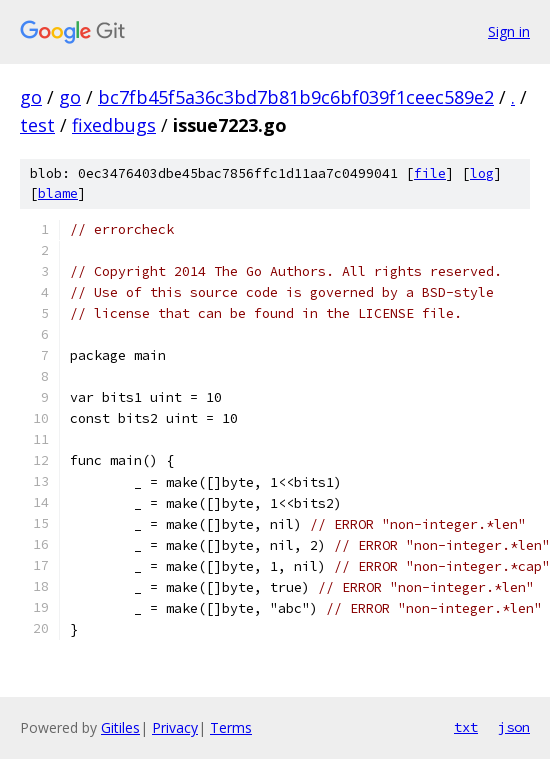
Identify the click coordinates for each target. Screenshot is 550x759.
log (482, 173)
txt (466, 727)
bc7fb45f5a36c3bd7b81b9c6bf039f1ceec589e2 (296, 97)
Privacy (175, 727)
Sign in (509, 31)
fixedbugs (114, 125)
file (430, 173)
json (514, 727)
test (37, 125)
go (31, 97)
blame (58, 193)
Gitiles (120, 727)
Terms (231, 727)
